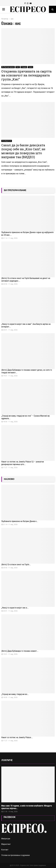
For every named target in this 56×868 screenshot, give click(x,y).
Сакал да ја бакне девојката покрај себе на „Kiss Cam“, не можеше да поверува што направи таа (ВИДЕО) (23, 151)
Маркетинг (6, 844)
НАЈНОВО (9, 479)
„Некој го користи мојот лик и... (15, 608)
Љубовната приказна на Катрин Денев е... (20, 521)
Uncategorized (7, 141)
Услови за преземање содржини (16, 855)
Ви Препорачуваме (8, 67)
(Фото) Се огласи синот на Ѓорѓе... (16, 564)
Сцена (30, 67)
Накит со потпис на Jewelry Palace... (17, 737)
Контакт (5, 850)
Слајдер (24, 67)
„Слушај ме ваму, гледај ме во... (15, 694)
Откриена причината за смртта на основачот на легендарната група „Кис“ (26, 75)
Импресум (6, 839)
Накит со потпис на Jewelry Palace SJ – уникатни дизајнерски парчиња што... (23, 463)
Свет (18, 67)
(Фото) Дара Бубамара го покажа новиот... (20, 651)
